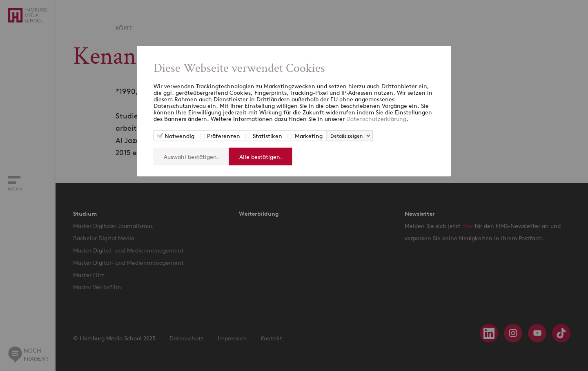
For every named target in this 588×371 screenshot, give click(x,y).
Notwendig (179, 136)
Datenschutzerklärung (376, 119)
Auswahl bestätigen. (191, 157)
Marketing (309, 136)
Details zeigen (346, 136)
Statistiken (267, 136)
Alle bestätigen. (261, 157)
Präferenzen (224, 136)
